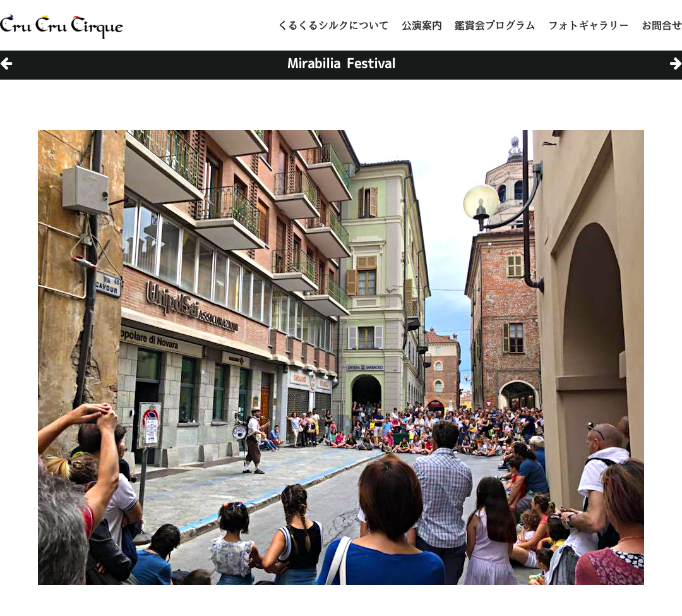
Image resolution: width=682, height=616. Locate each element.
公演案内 (422, 25)
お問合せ (662, 25)
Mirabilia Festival (341, 63)
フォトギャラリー (589, 25)
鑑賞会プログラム (495, 25)
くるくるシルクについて (333, 25)
